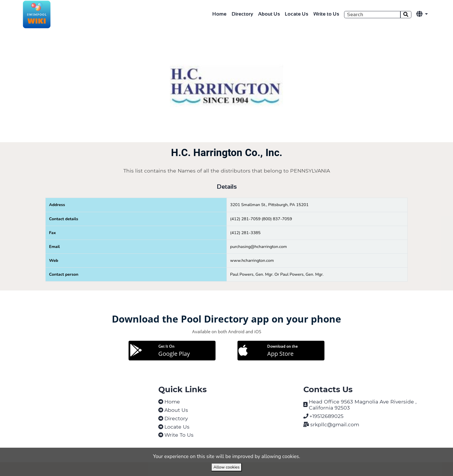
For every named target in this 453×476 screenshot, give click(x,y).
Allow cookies (226, 467)
